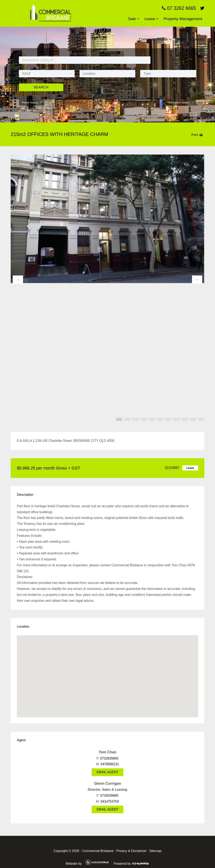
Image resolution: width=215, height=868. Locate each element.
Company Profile (153, 39)
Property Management (183, 19)
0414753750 (110, 801)
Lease (150, 19)
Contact (197, 39)
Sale (132, 19)
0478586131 (110, 764)
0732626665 (109, 758)
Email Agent (107, 772)
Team (181, 39)
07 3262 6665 (179, 8)
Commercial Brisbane (98, 851)
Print (195, 135)
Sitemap (155, 851)
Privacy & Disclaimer (131, 851)
